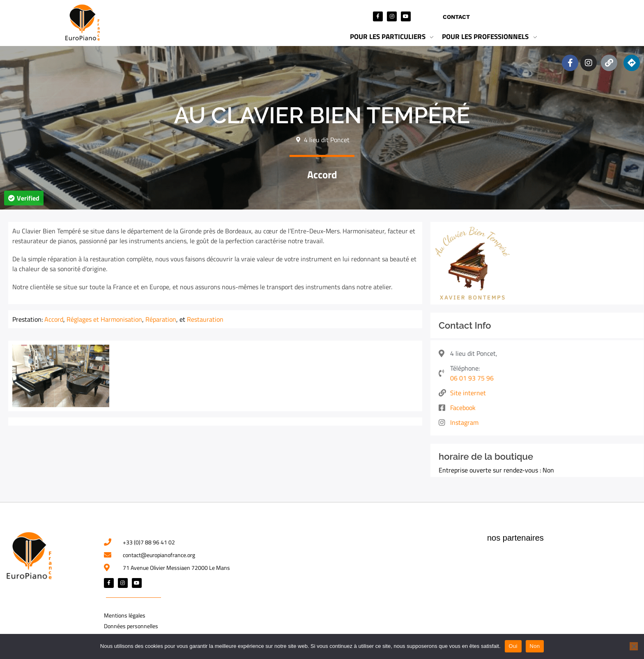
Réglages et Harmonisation (104, 319)
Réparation (161, 319)
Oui (513, 646)
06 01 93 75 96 (472, 378)
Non (535, 646)
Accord (322, 175)
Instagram (464, 422)
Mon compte (509, 17)
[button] (24, 198)
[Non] (634, 646)
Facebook (463, 408)
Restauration (205, 319)
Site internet (468, 393)
